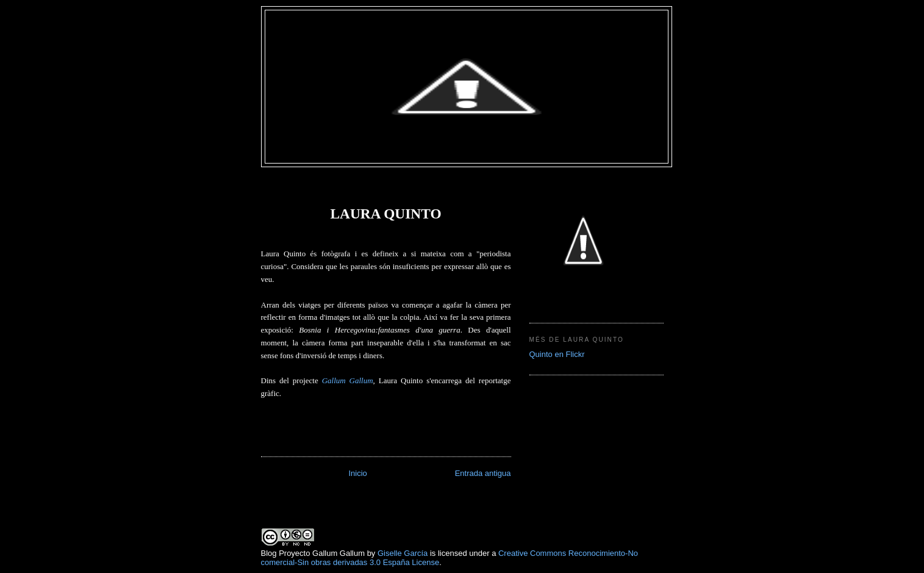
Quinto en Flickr (557, 354)
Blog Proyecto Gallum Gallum (313, 553)
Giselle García (403, 553)
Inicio (357, 473)
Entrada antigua (483, 473)
